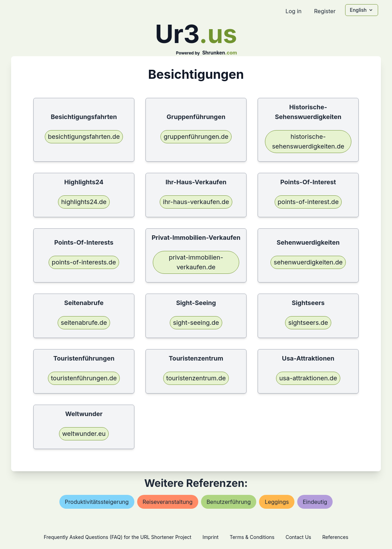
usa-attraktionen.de (308, 378)
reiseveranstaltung (168, 502)
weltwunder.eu (84, 434)
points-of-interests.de (84, 262)
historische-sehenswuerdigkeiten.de (308, 141)
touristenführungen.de (84, 378)
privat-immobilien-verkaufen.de (196, 262)
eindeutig (315, 502)
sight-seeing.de (196, 323)
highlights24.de (84, 202)
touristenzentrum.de (196, 378)
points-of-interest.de (308, 202)
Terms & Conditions (252, 537)
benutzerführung (229, 502)
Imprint (210, 537)
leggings (277, 502)
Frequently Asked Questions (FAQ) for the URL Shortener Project (118, 537)
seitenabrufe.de (84, 323)
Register (325, 11)
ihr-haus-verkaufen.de (196, 202)
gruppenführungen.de (196, 137)
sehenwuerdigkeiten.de (308, 262)
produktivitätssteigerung (97, 502)
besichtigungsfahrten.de (84, 137)
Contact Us (298, 537)
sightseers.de (308, 323)
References (335, 537)
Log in (293, 11)
